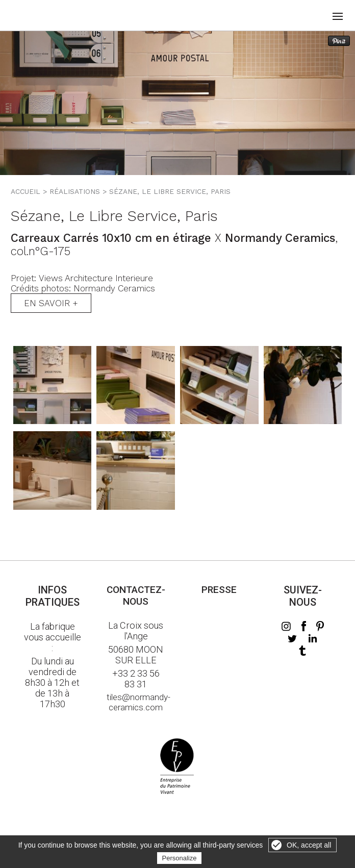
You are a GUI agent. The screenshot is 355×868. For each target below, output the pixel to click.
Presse (219, 590)
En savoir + (51, 303)
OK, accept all (309, 845)
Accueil (26, 191)
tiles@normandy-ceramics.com (136, 702)
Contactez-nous (136, 596)
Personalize (180, 858)
